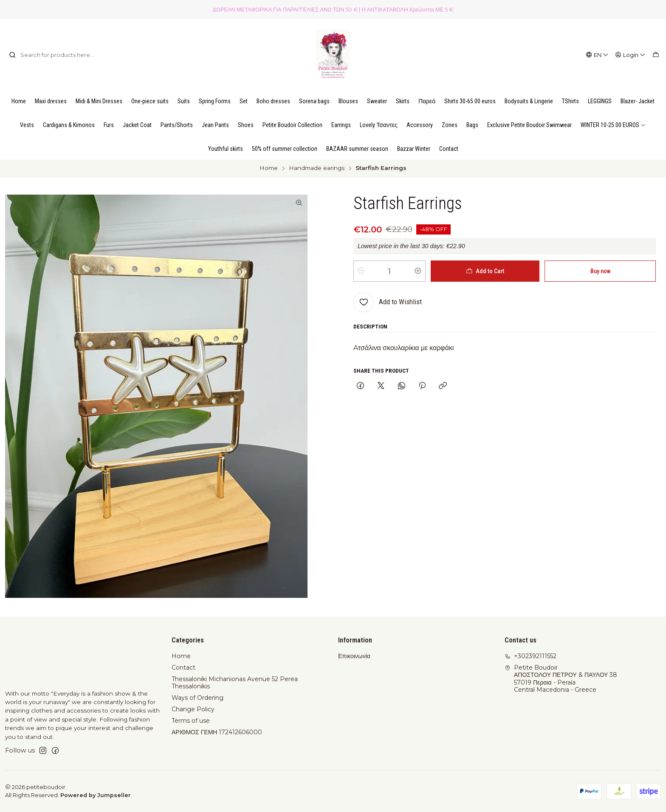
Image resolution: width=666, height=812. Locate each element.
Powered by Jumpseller (96, 795)
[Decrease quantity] (361, 271)
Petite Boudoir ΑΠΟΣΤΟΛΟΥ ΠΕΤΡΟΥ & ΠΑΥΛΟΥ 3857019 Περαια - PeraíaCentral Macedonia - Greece (561, 679)
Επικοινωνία (354, 656)
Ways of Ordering (198, 698)
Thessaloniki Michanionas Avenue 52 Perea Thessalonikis (235, 683)
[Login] (631, 55)
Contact (183, 668)
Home (269, 168)
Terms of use (191, 721)
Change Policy (193, 709)
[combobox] (52, 55)
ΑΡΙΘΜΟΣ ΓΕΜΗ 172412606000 (217, 732)
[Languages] (597, 55)
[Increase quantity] (418, 271)
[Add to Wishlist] (388, 302)
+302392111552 (531, 656)
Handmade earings (317, 168)
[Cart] (656, 55)
